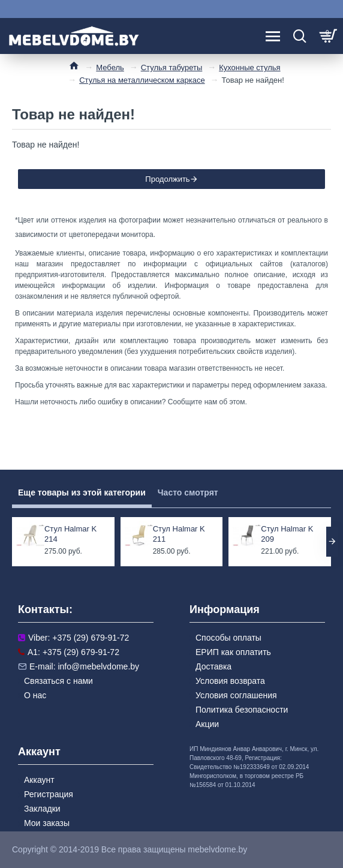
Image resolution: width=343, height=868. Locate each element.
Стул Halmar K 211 (179, 534)
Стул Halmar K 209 (287, 534)
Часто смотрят (188, 492)
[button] (332, 542)
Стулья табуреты (172, 67)
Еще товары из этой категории (82, 492)
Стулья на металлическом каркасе (142, 80)
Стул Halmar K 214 (70, 534)
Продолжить (167, 179)
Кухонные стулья (249, 67)
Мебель (110, 67)
